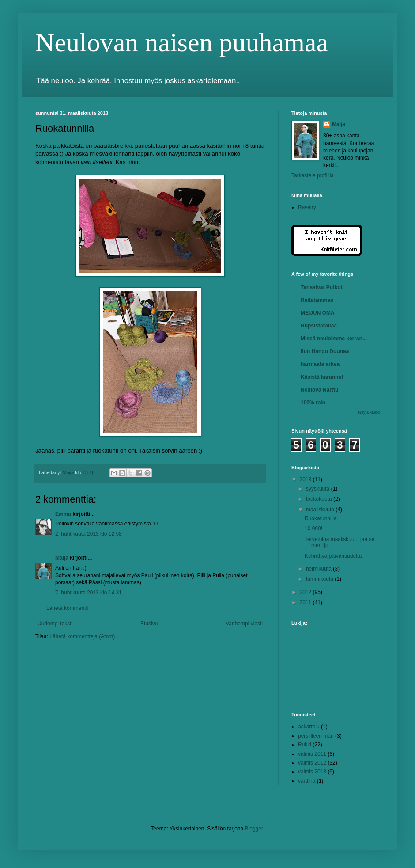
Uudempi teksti (55, 624)
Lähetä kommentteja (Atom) (82, 636)
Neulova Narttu (319, 390)
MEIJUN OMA (318, 313)
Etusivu (149, 624)
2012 (306, 592)
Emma (63, 514)
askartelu (309, 727)
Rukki (305, 745)
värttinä (307, 781)
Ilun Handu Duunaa (325, 351)
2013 (306, 480)
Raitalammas (317, 300)
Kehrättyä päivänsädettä (333, 556)
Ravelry (307, 207)
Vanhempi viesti (244, 624)
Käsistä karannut (322, 377)
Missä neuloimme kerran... (334, 339)
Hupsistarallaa (319, 326)
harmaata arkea (320, 364)
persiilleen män (316, 736)
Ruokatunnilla (321, 518)
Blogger (254, 829)
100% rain (313, 403)
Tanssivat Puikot (321, 287)
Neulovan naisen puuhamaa (182, 42)
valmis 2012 (312, 763)
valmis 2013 (312, 772)
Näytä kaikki (369, 412)
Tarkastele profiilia (313, 175)
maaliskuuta (321, 510)
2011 (306, 602)
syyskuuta (319, 489)
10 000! (313, 529)
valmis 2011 (312, 754)
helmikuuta (319, 569)
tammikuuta (320, 579)
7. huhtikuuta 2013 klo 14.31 (89, 593)
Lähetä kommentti (67, 608)
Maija (62, 558)
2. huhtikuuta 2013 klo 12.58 (89, 534)
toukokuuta (320, 499)
